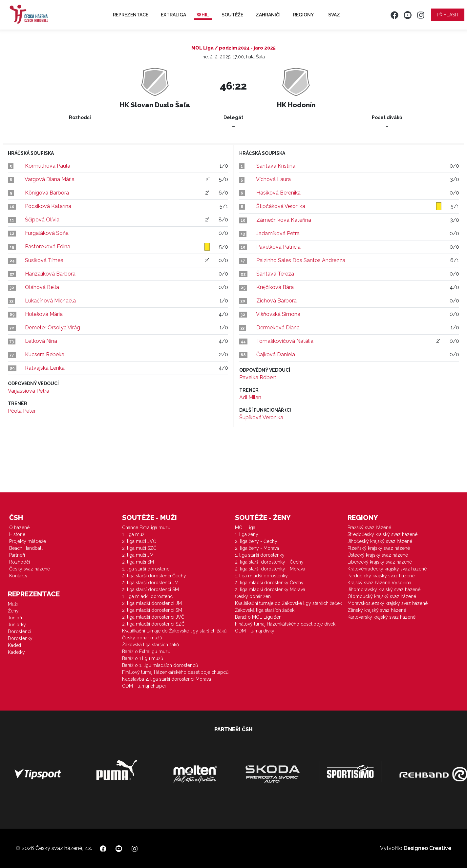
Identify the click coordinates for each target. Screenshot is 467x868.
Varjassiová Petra (29, 391)
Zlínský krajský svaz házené (377, 610)
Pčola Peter (22, 411)
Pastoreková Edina (48, 247)
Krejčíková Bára (275, 287)
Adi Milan (250, 397)
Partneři (17, 555)
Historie (17, 534)
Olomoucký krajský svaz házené (382, 596)
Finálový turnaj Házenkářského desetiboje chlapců (175, 672)
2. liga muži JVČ (139, 541)
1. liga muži (134, 534)
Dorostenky (20, 638)
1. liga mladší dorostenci (148, 596)
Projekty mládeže (28, 541)
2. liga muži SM (138, 562)
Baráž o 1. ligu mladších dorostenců (160, 665)
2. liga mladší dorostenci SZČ (153, 624)
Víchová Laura (273, 179)
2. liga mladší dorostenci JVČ (153, 617)
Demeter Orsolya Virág (53, 328)
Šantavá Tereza (275, 274)
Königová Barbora (47, 193)
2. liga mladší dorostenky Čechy (269, 583)
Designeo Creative (427, 848)
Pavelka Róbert (258, 377)
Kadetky (16, 652)
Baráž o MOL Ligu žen (258, 617)
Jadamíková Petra (278, 233)
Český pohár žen (253, 596)
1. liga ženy (247, 534)
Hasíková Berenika (278, 193)
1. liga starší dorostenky (260, 555)
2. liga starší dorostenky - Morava (270, 569)
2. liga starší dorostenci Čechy (154, 576)
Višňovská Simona (278, 314)
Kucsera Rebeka (45, 354)
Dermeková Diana (278, 328)
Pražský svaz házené (369, 527)
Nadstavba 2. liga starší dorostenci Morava (167, 679)
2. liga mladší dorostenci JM (152, 603)
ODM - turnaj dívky (255, 631)
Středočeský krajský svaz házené (382, 534)
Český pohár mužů (142, 638)
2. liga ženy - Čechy (256, 541)
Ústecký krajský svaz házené (378, 555)
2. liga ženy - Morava (257, 548)
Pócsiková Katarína (48, 206)
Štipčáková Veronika (281, 206)
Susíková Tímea (44, 260)
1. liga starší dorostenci (146, 569)
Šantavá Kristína (276, 166)
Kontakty (18, 576)
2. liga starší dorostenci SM (150, 589)
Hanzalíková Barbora (50, 274)
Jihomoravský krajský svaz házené (384, 589)
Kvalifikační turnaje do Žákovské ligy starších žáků (174, 631)
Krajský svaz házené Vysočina (379, 583)
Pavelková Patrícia (278, 247)
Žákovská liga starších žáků (150, 645)
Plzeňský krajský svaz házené (379, 548)
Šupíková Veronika (261, 417)
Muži (13, 604)
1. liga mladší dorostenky (261, 576)
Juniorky (17, 625)
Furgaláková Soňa (47, 233)
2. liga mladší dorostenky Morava (270, 589)
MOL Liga (245, 527)
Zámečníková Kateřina (284, 220)
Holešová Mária (44, 314)
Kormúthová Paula (48, 166)
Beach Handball (26, 548)
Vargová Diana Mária (50, 179)
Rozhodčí (20, 562)
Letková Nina (41, 341)
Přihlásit (448, 15)
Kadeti (14, 645)
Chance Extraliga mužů (146, 527)
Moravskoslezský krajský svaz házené (388, 603)
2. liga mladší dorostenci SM (152, 610)
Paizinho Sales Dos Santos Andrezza (301, 260)
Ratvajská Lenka (45, 368)
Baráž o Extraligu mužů (146, 651)
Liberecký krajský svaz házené (380, 562)
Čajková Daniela (276, 354)
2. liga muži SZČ (139, 548)
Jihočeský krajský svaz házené (380, 541)
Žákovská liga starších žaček (265, 610)
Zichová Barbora (276, 301)
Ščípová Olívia (42, 220)
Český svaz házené (30, 569)
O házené (19, 527)
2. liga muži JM (138, 555)
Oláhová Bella (42, 287)
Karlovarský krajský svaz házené (382, 617)
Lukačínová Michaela (50, 301)
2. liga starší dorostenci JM (150, 583)
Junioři (15, 618)
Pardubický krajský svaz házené (381, 576)
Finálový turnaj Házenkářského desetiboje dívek (285, 624)
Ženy (13, 611)
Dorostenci (20, 631)
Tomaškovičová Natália (285, 341)
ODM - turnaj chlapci (144, 686)
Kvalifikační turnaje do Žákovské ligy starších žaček (288, 603)
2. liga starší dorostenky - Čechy (269, 562)
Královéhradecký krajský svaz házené (387, 569)
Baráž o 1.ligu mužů (143, 658)
